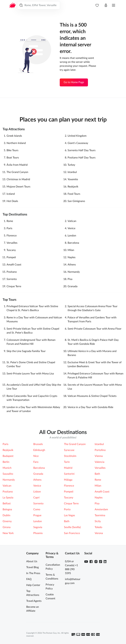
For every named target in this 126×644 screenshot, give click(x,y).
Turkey (71, 165)
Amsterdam (101, 509)
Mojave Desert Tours (18, 187)
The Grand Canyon (17, 172)
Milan (71, 250)
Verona (99, 533)
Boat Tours (13, 158)
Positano (12, 272)
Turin (67, 462)
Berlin (6, 462)
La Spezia (8, 498)
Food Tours (74, 194)
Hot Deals (12, 201)
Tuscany (11, 250)
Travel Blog (32, 567)
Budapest (8, 456)
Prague (37, 515)
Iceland (11, 194)
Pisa (70, 279)
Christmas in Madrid (18, 179)
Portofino (100, 450)
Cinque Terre (14, 286)
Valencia (100, 462)
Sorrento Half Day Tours (82, 150)
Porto (67, 509)
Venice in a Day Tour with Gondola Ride (90, 407)
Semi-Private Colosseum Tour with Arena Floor (94, 329)
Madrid (68, 468)
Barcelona (73, 243)
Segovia (38, 527)
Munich (7, 468)
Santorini (69, 474)
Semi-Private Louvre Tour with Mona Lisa (30, 374)
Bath (97, 474)
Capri (36, 498)
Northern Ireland (16, 143)
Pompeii (11, 257)
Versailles (12, 243)
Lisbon (37, 492)
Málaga (68, 480)
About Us (32, 561)
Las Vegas (69, 515)
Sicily (98, 521)
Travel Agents (34, 601)
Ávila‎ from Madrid (17, 165)
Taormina (100, 515)
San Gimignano (76, 201)
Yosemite (73, 179)
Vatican (72, 221)
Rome (10, 221)
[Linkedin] (105, 562)
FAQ (29, 579)
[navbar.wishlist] (97, 5)
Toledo (98, 527)
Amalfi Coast (14, 265)
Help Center (33, 585)
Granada (73, 286)
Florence (12, 236)
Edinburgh (39, 450)
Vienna (99, 456)
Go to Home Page (74, 82)
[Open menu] (114, 5)
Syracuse (69, 450)
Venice (71, 228)
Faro (36, 462)
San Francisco (72, 533)
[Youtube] (86, 562)
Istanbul (72, 172)
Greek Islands (14, 136)
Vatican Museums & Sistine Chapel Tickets (92, 396)
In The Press (33, 573)
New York (8, 533)
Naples (72, 257)
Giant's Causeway (78, 143)
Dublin (6, 515)
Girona (7, 527)
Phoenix (38, 533)
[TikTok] (101, 562)
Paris (9, 228)
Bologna (7, 509)
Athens (72, 265)
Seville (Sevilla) (72, 527)
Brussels (38, 444)
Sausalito (8, 474)
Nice (36, 456)
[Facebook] (91, 562)
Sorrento (12, 279)
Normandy (74, 272)
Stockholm (70, 456)
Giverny (7, 521)
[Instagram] (96, 562)
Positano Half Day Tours (82, 158)
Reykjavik (73, 187)
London (72, 236)
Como (37, 509)
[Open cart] (106, 5)
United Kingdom (77, 136)
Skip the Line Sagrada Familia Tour (26, 351)
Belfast (7, 504)
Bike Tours (12, 150)
